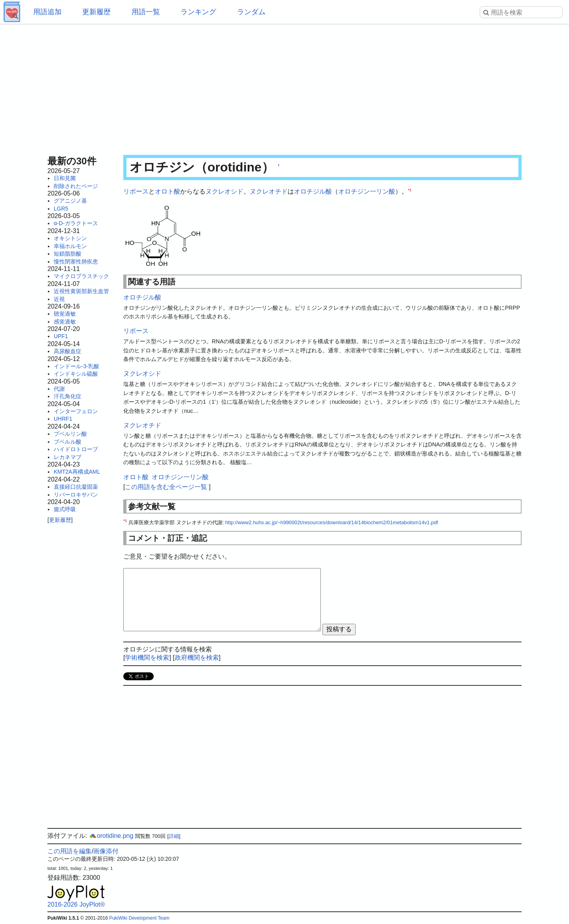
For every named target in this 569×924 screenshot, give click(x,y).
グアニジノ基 (70, 201)
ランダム (251, 12)
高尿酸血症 (68, 351)
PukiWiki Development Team (139, 918)
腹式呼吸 (65, 509)
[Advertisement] (284, 87)
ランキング (198, 12)
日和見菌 (65, 178)
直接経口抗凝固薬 (76, 487)
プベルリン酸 (70, 434)
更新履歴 (96, 12)
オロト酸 (168, 191)
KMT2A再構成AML (77, 472)
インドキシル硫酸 (76, 374)
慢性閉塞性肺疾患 (76, 262)
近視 (59, 299)
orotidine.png (111, 836)
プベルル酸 (68, 442)
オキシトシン (70, 238)
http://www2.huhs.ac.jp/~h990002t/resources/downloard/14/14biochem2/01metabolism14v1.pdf (332, 522)
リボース (136, 191)
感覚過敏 (65, 322)
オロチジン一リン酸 (367, 191)
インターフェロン (76, 411)
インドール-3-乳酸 (76, 366)
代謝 (59, 389)
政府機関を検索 (197, 658)
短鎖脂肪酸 (68, 254)
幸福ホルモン (70, 246)
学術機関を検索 (147, 658)
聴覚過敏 (65, 314)
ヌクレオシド (224, 191)
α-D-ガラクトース (76, 223)
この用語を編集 (70, 851)
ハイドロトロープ (76, 449)
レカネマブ (68, 457)
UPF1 (61, 336)
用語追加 (47, 12)
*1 (410, 190)
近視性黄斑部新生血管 (81, 291)
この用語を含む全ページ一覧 (166, 487)
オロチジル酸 (313, 191)
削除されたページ (76, 186)
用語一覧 (146, 12)
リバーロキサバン (76, 495)
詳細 (174, 836)
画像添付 (106, 851)
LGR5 (61, 209)
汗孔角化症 (68, 396)
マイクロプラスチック (81, 276)
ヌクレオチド (269, 191)
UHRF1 (63, 419)
